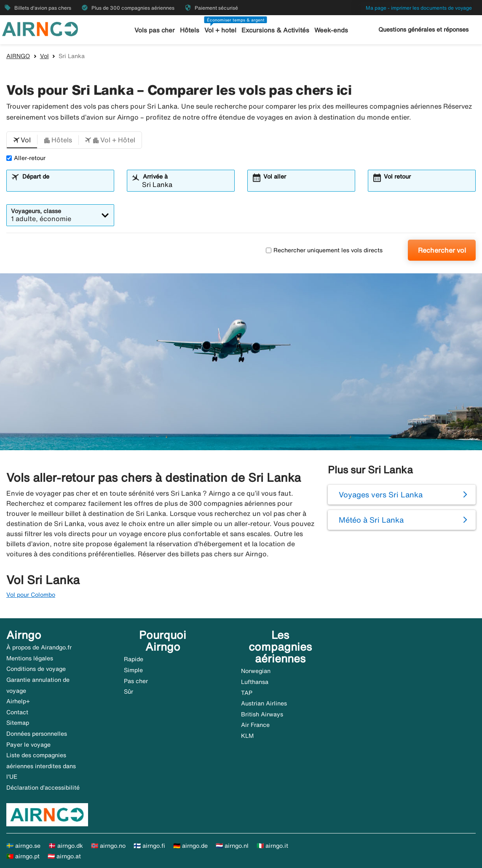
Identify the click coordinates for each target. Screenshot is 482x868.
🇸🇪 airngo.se (23, 846)
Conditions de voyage (36, 669)
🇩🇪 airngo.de (190, 846)
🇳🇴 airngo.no (108, 846)
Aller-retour (26, 158)
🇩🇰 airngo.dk (66, 846)
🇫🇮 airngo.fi (149, 846)
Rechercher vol (442, 250)
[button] (22, 140)
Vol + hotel (220, 30)
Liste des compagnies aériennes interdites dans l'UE (41, 766)
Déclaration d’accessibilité (43, 788)
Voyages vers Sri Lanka (381, 494)
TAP (247, 693)
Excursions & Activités (275, 30)
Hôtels (190, 30)
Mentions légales (30, 658)
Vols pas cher (155, 30)
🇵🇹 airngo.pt (23, 856)
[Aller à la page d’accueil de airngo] (40, 28)
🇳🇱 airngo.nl (232, 846)
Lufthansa (255, 682)
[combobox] (66, 184)
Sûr (129, 692)
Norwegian (256, 671)
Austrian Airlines (264, 703)
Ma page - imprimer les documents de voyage (419, 8)
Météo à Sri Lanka (371, 520)
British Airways (262, 714)
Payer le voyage (28, 745)
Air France (255, 725)
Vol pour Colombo (31, 595)
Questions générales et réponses (423, 29)
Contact (17, 712)
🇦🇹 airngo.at (64, 856)
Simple (133, 670)
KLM (247, 736)
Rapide (134, 659)
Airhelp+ (18, 701)
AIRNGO (18, 56)
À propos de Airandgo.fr (39, 647)
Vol (44, 56)
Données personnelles (37, 734)
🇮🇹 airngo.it (272, 846)
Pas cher (136, 681)
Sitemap (18, 723)
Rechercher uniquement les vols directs (324, 250)
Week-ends (331, 30)
